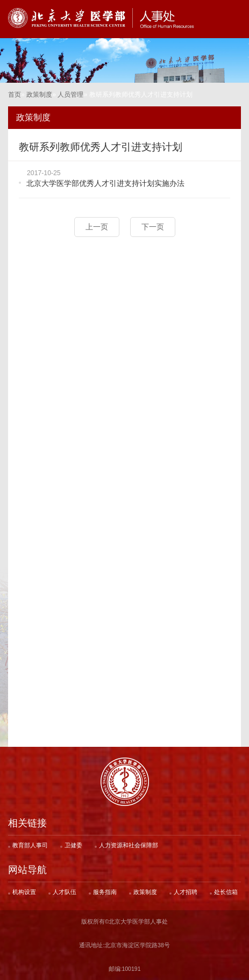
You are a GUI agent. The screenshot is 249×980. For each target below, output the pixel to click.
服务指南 (105, 892)
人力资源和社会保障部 (129, 845)
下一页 (153, 227)
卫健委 (73, 845)
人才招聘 (186, 892)
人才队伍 (65, 892)
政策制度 (39, 95)
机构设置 (24, 892)
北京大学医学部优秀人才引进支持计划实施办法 (105, 183)
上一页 (97, 227)
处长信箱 (226, 892)
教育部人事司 (30, 845)
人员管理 (70, 95)
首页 (15, 95)
